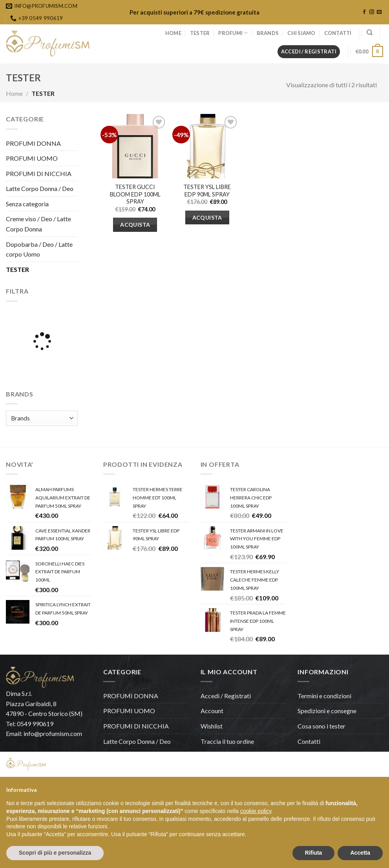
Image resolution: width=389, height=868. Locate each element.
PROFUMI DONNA (33, 143)
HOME (173, 33)
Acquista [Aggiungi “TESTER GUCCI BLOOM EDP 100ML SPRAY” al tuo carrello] (135, 225)
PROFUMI (233, 33)
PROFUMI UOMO (32, 158)
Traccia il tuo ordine (227, 741)
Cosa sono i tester (321, 726)
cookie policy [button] (256, 811)
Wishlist (212, 726)
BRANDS (268, 33)
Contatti (309, 741)
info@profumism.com (53, 733)
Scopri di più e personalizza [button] (55, 853)
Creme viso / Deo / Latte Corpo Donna (38, 224)
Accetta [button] (360, 853)
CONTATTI (338, 33)
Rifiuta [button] (314, 853)
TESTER (200, 33)
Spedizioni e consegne (327, 711)
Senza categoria (27, 204)
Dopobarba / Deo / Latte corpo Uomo (39, 249)
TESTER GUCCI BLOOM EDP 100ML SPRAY (135, 194)
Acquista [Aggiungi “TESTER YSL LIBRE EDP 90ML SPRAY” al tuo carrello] (207, 217)
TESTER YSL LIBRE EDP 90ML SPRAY (207, 191)
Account (212, 711)
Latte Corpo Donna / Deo (40, 188)
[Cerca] (370, 33)
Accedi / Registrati (226, 696)
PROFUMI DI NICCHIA (39, 173)
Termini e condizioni (324, 696)
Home (14, 93)
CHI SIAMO (301, 33)
